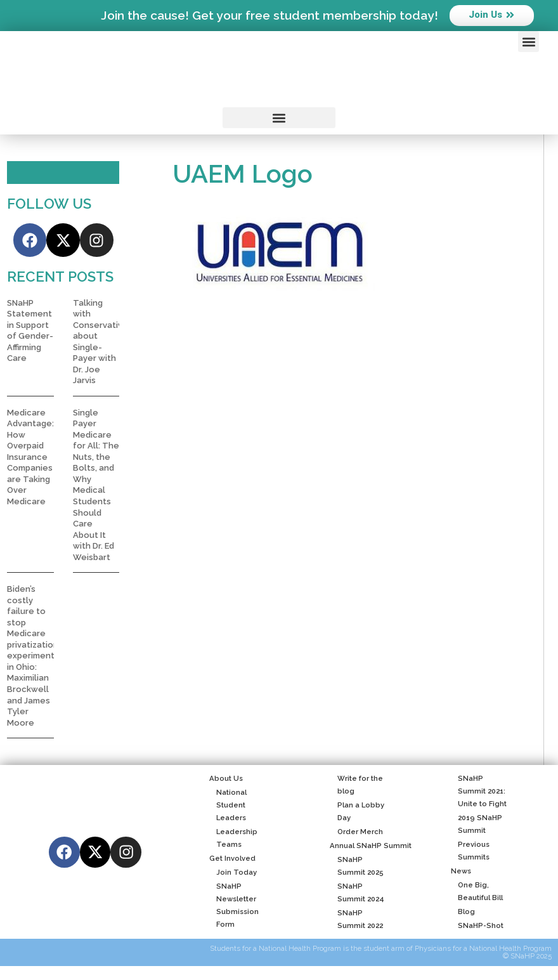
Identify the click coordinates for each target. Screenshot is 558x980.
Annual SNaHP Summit (371, 847)
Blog (463, 913)
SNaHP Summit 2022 (356, 920)
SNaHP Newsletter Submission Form (234, 906)
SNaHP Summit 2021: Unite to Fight (479, 792)
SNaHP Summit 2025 (356, 867)
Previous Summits (470, 852)
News (461, 872)
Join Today (233, 873)
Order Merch (356, 833)
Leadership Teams (233, 839)
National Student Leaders (228, 806)
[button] (529, 42)
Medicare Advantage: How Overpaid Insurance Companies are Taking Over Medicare (30, 458)
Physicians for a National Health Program (483, 950)
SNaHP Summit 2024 (357, 894)
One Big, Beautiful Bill (477, 892)
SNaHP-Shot (477, 927)
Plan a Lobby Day (357, 813)
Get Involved (232, 859)
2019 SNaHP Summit (477, 825)
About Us (226, 780)
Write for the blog (356, 786)
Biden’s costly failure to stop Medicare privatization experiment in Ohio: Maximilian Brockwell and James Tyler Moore (33, 657)
